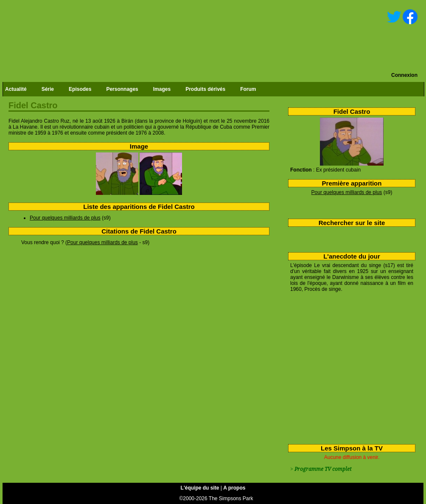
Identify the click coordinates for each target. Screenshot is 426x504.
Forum (248, 89)
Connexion (404, 75)
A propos (234, 488)
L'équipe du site (200, 488)
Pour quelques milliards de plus (347, 192)
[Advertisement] (349, 366)
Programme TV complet (323, 469)
